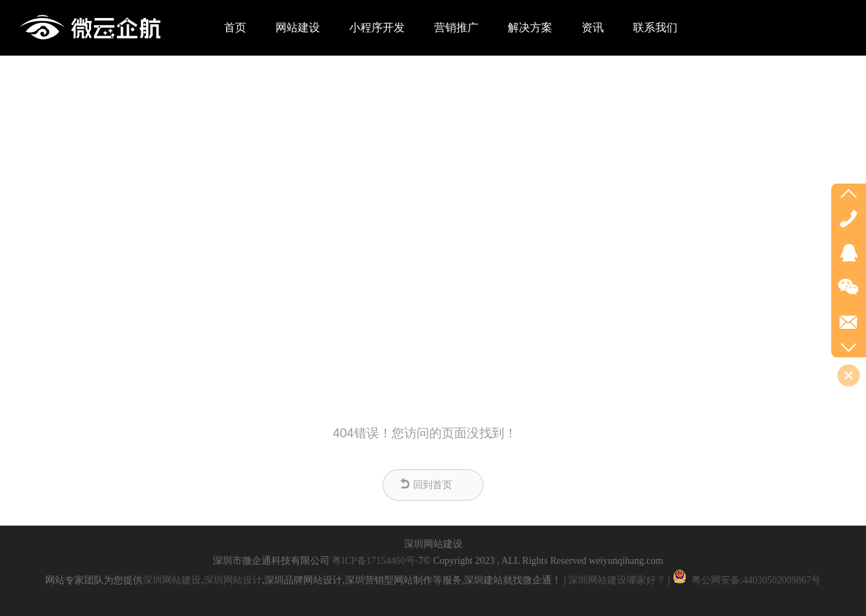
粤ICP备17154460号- (374, 561)
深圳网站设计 (233, 580)
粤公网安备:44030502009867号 (745, 580)
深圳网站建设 (172, 580)
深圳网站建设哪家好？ (617, 580)
